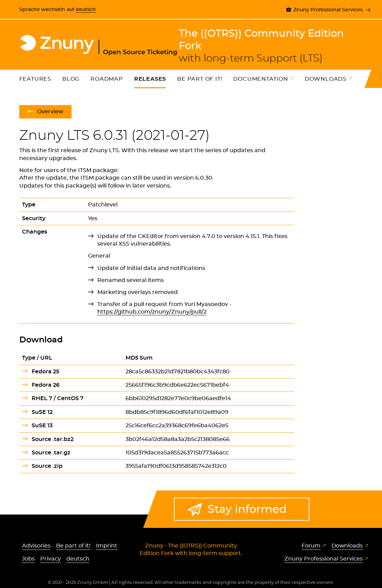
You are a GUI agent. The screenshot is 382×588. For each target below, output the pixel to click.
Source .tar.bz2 (53, 439)
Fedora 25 (45, 372)
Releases (150, 79)
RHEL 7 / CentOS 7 (58, 398)
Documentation (260, 79)
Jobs (28, 559)
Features (35, 79)
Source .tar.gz (51, 453)
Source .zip (47, 466)
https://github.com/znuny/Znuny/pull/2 (152, 312)
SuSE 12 (42, 412)
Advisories (36, 546)
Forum (311, 546)
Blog (71, 79)
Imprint (107, 546)
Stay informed (247, 509)
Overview (50, 112)
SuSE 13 (42, 426)
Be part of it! (200, 79)
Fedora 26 (46, 385)
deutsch (86, 9)
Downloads (326, 79)
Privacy (51, 559)
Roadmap (107, 79)
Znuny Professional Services (328, 10)
